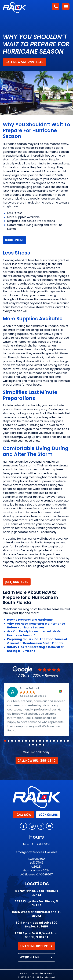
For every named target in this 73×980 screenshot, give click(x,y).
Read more (25, 730)
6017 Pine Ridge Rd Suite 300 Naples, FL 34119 (36, 925)
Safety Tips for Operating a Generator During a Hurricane (35, 649)
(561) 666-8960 (17, 582)
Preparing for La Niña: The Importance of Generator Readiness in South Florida (37, 641)
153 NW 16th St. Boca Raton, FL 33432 (36, 893)
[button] (5, 741)
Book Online (14, 240)
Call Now (24, 815)
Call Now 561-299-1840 (25, 62)
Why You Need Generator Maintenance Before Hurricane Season (36, 626)
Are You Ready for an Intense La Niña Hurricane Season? (34, 633)
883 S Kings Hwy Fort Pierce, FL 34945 (37, 903)
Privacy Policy (47, 973)
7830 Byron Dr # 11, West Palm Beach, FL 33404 (36, 935)
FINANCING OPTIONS (36, 946)
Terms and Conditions (30, 974)
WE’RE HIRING (36, 957)
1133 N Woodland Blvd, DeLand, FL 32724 (36, 914)
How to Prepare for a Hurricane (30, 620)
